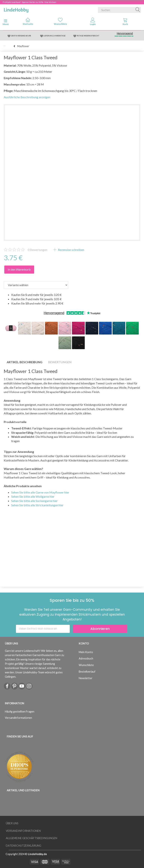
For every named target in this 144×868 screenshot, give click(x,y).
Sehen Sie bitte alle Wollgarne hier (33, 496)
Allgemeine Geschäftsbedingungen (31, 838)
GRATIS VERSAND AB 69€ (21, 36)
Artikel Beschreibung (25, 362)
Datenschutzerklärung (24, 846)
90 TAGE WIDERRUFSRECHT (88, 36)
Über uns (12, 823)
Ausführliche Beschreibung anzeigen (27, 97)
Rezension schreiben (71, 250)
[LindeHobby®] (16, 9)
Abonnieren (100, 629)
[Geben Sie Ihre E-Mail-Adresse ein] (43, 629)
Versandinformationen (18, 718)
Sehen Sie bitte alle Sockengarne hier (34, 501)
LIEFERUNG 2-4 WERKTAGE (54, 36)
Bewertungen (37, 250)
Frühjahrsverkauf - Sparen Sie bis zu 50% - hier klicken (30, 2)
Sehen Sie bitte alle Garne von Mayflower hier (40, 492)
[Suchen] (138, 10)
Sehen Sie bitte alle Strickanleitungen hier (37, 505)
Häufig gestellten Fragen (20, 712)
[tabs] (125, 22)
